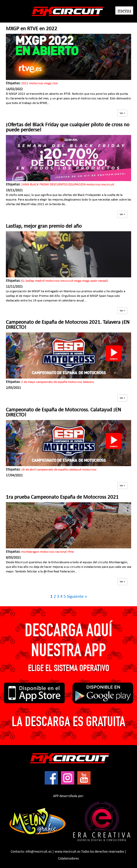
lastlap (30, 281)
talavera (88, 382)
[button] (122, 113)
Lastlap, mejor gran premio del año (44, 226)
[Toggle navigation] (124, 11)
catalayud (75, 470)
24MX (25, 185)
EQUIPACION (77, 185)
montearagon (30, 552)
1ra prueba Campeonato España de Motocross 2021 (62, 497)
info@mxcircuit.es (39, 852)
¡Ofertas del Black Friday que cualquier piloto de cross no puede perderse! (68, 127)
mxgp (48, 83)
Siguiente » (77, 597)
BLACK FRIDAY (40, 185)
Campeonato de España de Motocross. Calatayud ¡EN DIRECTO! (64, 412)
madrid (40, 281)
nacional (61, 552)
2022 (25, 83)
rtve (55, 83)
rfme (71, 552)
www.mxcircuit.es (67, 852)
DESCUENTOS (59, 185)
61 (23, 281)
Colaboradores (68, 859)
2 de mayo (28, 382)
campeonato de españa (52, 382)
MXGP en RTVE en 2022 (32, 29)
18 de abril (28, 470)
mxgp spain (90, 281)
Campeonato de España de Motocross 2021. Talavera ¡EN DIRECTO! (68, 325)
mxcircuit (108, 185)
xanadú (103, 281)
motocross (36, 83)
